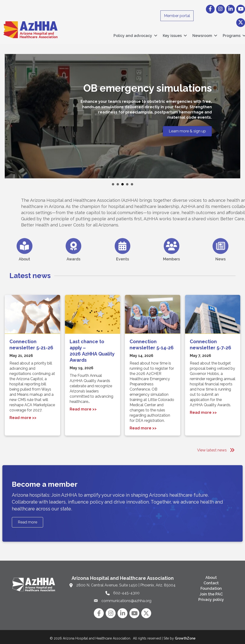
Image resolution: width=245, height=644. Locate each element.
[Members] (172, 258)
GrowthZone (185, 636)
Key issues (172, 34)
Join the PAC (211, 592)
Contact (211, 581)
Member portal (177, 16)
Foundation (211, 586)
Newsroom (202, 34)
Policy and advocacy (133, 34)
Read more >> (23, 415)
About (211, 575)
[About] (25, 258)
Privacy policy (211, 597)
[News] (220, 258)
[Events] (123, 258)
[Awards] (74, 258)
